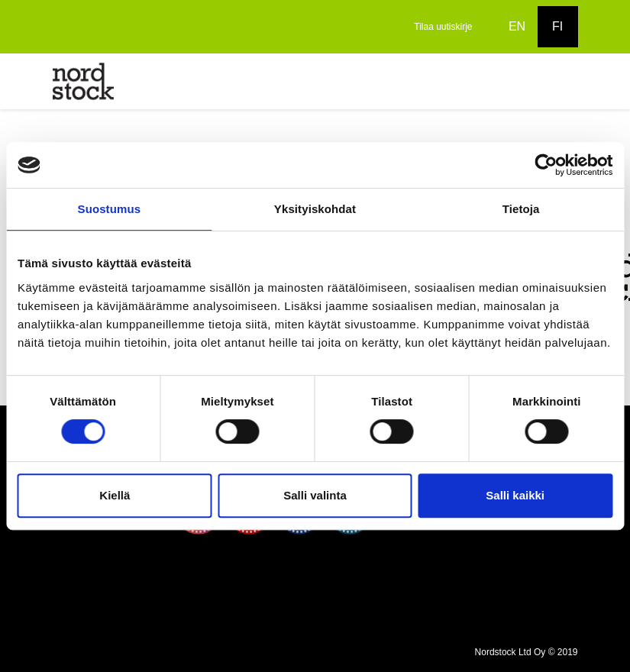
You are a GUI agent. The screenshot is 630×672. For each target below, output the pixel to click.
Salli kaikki (515, 495)
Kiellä (115, 495)
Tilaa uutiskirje (443, 27)
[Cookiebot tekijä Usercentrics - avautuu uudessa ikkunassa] (546, 165)
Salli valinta (315, 495)
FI (557, 26)
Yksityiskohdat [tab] (315, 209)
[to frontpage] (83, 81)
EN (517, 26)
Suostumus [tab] (110, 209)
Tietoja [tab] (521, 209)
